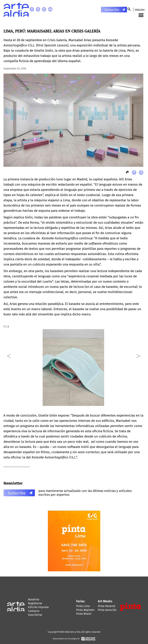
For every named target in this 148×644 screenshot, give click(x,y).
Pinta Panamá (107, 606)
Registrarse (35, 603)
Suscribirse (35, 615)
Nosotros (34, 599)
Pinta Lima (83, 606)
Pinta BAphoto (85, 610)
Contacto (34, 611)
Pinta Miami (84, 614)
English (140, 10)
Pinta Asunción (107, 610)
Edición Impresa (38, 607)
